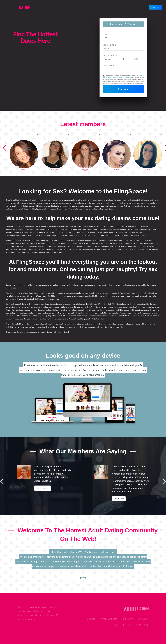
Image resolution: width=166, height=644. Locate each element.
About (91, 619)
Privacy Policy (116, 78)
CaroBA (24, 170)
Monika (147, 170)
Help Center (123, 625)
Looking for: (110, 45)
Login (156, 7)
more (83, 578)
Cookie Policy (127, 78)
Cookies (143, 619)
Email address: (110, 66)
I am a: (106, 34)
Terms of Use (109, 619)
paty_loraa (86, 170)
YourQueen (55, 170)
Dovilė (117, 170)
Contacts (142, 625)
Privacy (128, 619)
